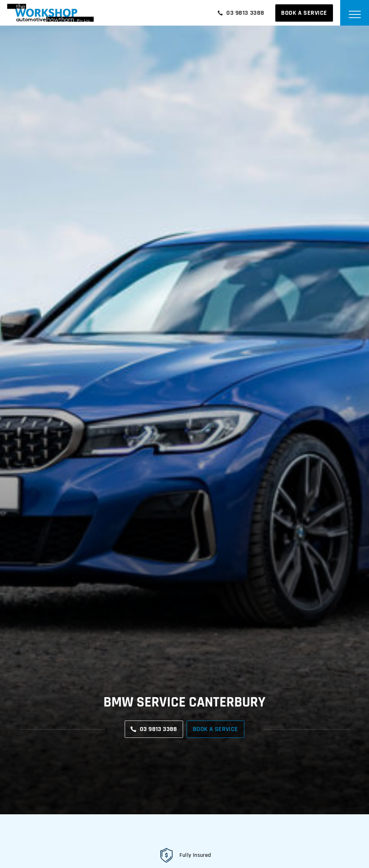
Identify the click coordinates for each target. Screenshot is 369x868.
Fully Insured (195, 855)
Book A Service (304, 13)
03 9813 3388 (241, 13)
